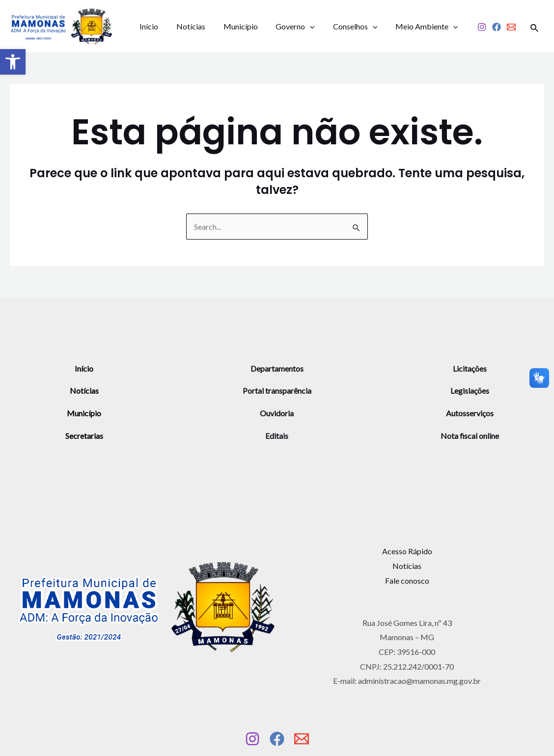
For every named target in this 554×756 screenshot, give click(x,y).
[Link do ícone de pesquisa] (535, 27)
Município (235, 26)
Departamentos (277, 368)
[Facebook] (497, 27)
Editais (277, 436)
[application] (302, 27)
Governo (287, 27)
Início (148, 26)
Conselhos (345, 27)
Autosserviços (470, 413)
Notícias (187, 26)
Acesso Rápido (407, 551)
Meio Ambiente (414, 27)
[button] (13, 62)
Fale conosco (407, 580)
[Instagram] (482, 27)
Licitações (470, 368)
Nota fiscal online (470, 436)
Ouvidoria (277, 413)
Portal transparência (277, 391)
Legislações (470, 391)
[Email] (511, 27)
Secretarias (84, 436)
